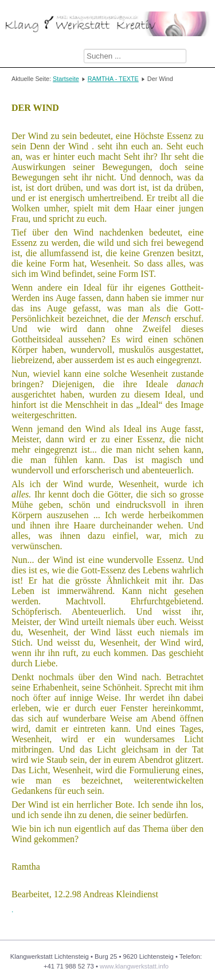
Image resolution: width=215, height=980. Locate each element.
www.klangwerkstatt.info (134, 966)
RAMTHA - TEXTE (113, 79)
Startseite (66, 79)
